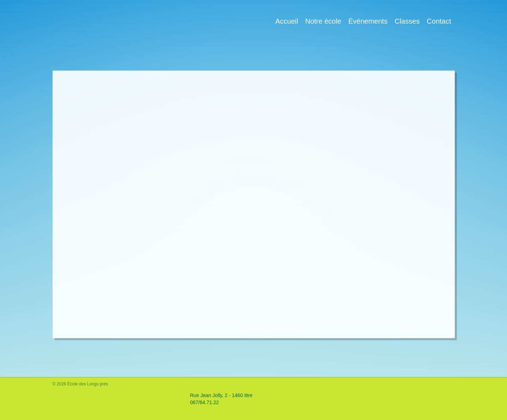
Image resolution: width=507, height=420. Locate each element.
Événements (368, 21)
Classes (407, 21)
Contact (439, 21)
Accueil (286, 21)
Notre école (323, 21)
